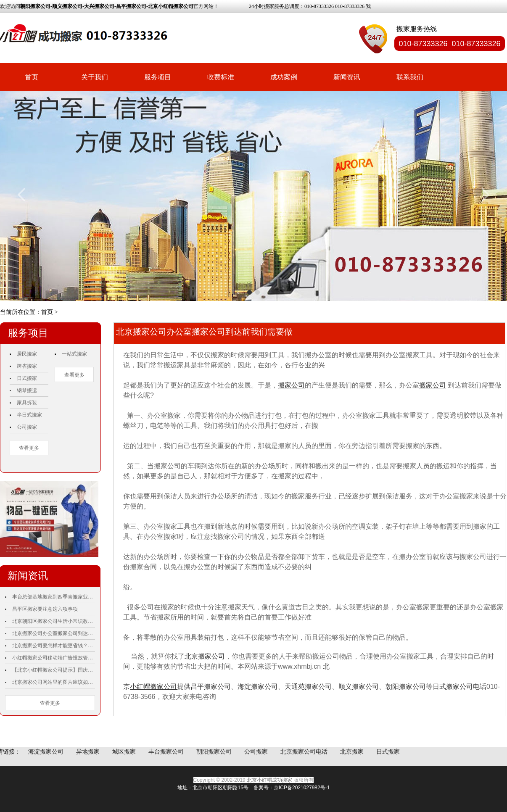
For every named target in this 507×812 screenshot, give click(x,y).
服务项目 (158, 77)
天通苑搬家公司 (308, 687)
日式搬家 (27, 378)
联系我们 (410, 77)
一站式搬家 (74, 354)
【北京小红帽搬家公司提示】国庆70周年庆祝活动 (54, 670)
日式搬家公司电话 (459, 687)
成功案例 (284, 77)
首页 (32, 77)
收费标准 (221, 77)
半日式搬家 (29, 415)
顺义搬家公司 (359, 687)
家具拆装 (27, 403)
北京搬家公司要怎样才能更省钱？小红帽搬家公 (54, 646)
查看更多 (29, 448)
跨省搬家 (27, 366)
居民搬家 (27, 354)
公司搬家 (27, 427)
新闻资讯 (347, 77)
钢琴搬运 (27, 390)
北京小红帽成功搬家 (269, 780)
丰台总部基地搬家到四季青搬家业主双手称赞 (54, 597)
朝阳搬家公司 (406, 687)
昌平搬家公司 (211, 687)
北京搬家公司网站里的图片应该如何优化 (54, 682)
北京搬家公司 (205, 656)
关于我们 (95, 77)
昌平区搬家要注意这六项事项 (45, 609)
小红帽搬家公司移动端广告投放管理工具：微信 (54, 658)
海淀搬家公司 (258, 687)
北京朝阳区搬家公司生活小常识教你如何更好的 (54, 621)
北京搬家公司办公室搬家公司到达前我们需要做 (54, 633)
